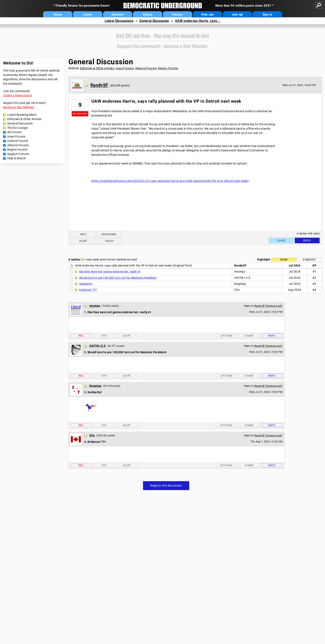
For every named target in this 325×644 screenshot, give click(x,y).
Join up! (237, 15)
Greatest (118, 15)
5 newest (309, 260)
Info (83, 234)
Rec (81, 336)
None (284, 260)
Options (226, 336)
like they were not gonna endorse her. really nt (110, 271)
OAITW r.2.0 (97, 346)
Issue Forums (16, 136)
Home (58, 15)
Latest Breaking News (22, 115)
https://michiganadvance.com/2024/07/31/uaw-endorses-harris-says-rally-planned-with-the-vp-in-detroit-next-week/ (170, 181)
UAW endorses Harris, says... (198, 21)
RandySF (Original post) (268, 306)
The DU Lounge (17, 128)
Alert (83, 241)
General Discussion (154, 21)
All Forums (14, 132)
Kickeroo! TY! (88, 290)
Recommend (80, 114)
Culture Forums (18, 141)
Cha (92, 435)
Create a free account (18, 95)
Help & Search (17, 158)
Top (104, 336)
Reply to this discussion (166, 486)
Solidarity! (86, 284)
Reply (307, 240)
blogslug (95, 386)
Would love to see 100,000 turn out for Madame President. (118, 278)
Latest (88, 15)
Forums (177, 15)
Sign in (267, 15)
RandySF (99, 85)
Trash (109, 241)
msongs (95, 306)
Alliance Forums (18, 145)
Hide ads (207, 15)
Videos (148, 15)
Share (281, 240)
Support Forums (18, 154)
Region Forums (17, 150)
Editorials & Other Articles (24, 119)
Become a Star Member (19, 107)
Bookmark (109, 234)
